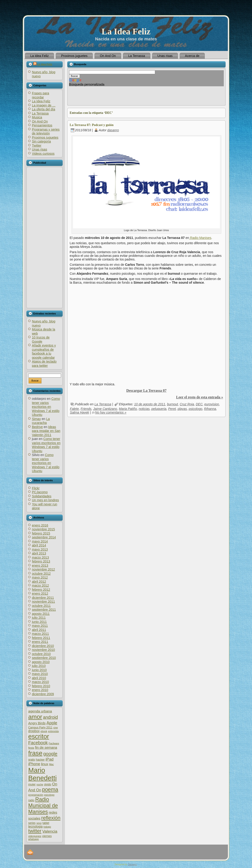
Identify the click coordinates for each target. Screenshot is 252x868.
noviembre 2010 (43, 650)
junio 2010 (39, 670)
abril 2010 (39, 678)
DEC (199, 404)
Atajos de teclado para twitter (44, 364)
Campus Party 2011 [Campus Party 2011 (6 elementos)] (40, 728)
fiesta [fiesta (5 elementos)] (31, 748)
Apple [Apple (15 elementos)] (52, 723)
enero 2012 (40, 594)
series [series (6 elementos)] (32, 823)
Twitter (37, 146)
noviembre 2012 (43, 569)
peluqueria (159, 409)
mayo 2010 (40, 674)
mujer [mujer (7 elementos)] (32, 784)
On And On (40, 121)
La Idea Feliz (126, 31)
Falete (74, 409)
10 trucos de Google (41, 339)
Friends (86, 409)
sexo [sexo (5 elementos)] (39, 823)
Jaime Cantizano (105, 409)
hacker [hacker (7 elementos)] (40, 760)
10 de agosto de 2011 (150, 404)
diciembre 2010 (43, 646)
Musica (37, 117)
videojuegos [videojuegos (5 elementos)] (35, 836)
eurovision (212, 404)
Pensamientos (42, 125)
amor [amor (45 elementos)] (35, 717)
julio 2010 (39, 666)
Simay (36, 419)
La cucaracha (41, 421)
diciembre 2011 (43, 598)
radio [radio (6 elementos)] (31, 800)
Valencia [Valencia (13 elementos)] (50, 831)
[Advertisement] (44, 238)
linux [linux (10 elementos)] (45, 764)
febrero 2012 (41, 590)
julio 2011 (39, 618)
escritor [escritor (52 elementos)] (39, 736)
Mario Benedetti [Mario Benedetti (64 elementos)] (42, 774)
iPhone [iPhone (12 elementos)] (34, 764)
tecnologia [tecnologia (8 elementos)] (35, 827)
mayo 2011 (40, 626)
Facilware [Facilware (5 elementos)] (54, 743)
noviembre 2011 (43, 602)
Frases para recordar (41, 95)
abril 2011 (39, 630)
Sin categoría (41, 141)
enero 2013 (40, 566)
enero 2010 (40, 690)
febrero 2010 (41, 686)
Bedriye (37, 427)
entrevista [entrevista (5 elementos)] (53, 731)
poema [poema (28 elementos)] (50, 790)
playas (182, 409)
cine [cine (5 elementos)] (56, 728)
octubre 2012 (41, 574)
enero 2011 (40, 642)
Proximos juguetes (45, 137)
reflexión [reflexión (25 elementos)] (51, 818)
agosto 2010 (41, 662)
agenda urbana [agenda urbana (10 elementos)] (40, 711)
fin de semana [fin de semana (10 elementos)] (46, 747)
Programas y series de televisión (46, 132)
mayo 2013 (40, 549)
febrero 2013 (41, 561)
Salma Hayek (80, 412)
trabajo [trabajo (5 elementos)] (47, 827)
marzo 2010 (40, 682)
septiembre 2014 (44, 537)
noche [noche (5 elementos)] (40, 784)
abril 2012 (39, 582)
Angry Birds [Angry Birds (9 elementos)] (37, 723)
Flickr (36, 488)
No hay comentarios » (111, 412)
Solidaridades (42, 496)
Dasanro (132, 864)
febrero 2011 (41, 638)
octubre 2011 (41, 606)
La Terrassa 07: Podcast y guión (92, 125)
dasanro (113, 130)
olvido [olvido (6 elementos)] (48, 784)
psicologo (195, 409)
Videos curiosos (43, 154)
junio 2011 (39, 622)
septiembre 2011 (44, 610)
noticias (144, 409)
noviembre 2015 (43, 529)
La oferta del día (43, 109)
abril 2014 (39, 545)
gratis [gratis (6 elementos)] (32, 760)
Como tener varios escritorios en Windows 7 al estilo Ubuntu (46, 407)
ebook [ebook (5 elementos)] (44, 731)
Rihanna (210, 409)
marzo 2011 (40, 634)
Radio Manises (200, 238)
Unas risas (39, 149)
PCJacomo (40, 492)
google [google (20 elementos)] (50, 754)
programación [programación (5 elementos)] (36, 795)
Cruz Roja (187, 404)
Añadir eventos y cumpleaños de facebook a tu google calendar (44, 351)
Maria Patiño (128, 409)
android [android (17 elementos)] (51, 717)
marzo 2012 (40, 585)
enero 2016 (40, 525)
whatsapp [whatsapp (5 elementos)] (34, 839)
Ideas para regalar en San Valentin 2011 (46, 431)
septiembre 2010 (44, 658)
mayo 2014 (40, 541)
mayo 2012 (40, 577)
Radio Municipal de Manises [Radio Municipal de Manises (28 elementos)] (43, 806)
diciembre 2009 (43, 694)
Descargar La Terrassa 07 (146, 391)
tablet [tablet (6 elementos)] (46, 823)
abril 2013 (39, 553)
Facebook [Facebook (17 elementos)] (38, 743)
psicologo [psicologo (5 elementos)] (49, 795)
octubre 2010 (41, 654)
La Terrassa (40, 113)
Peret (172, 409)
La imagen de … (44, 105)
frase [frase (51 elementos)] (35, 753)
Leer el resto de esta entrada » (200, 397)
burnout (172, 404)
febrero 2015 (41, 533)
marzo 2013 (40, 557)
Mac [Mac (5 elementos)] (51, 764)
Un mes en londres (45, 500)
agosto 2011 (41, 614)
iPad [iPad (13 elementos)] (49, 759)
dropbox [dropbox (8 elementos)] (34, 731)
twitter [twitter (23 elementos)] (35, 831)
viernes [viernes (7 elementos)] (47, 836)
